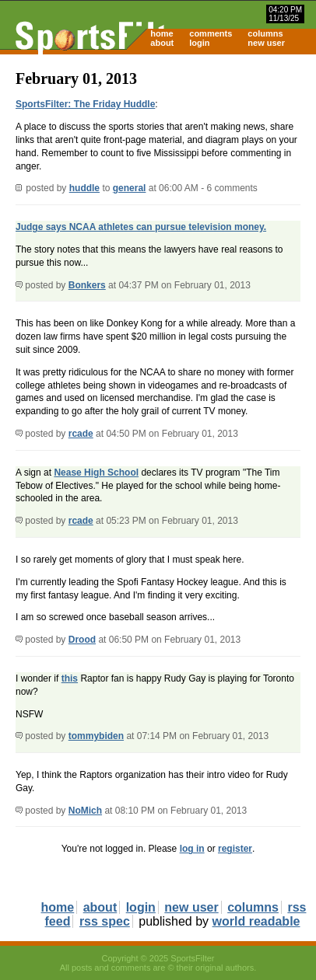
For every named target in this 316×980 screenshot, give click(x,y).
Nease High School (96, 473)
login (199, 43)
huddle (84, 188)
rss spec (105, 921)
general (130, 188)
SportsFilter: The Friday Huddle (85, 104)
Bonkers (87, 285)
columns (265, 33)
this (70, 678)
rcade (81, 434)
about (162, 43)
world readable (256, 921)
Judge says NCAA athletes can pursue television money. (141, 227)
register (235, 849)
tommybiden (96, 736)
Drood (82, 640)
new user (266, 43)
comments (211, 33)
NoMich (85, 811)
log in (192, 849)
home (162, 33)
